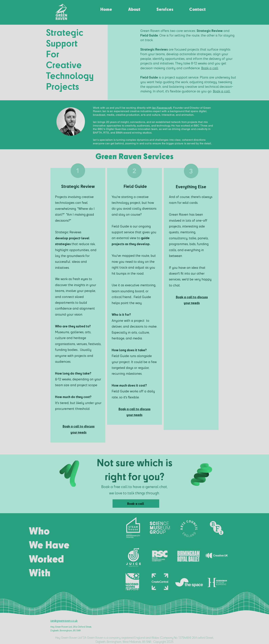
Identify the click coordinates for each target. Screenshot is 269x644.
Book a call (210, 68)
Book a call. (222, 91)
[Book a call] (136, 504)
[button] (165, 8)
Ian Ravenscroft (162, 108)
